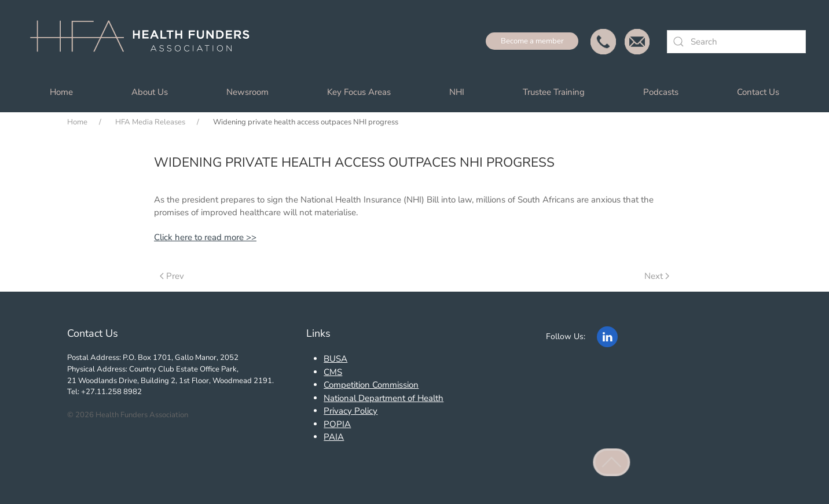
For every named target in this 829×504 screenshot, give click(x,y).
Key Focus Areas (359, 92)
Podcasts (661, 92)
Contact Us (758, 92)
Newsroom (247, 92)
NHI (457, 92)
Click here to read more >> (205, 237)
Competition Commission (371, 385)
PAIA (334, 437)
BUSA (335, 359)
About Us (150, 92)
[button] (612, 462)
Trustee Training (554, 92)
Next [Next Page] (657, 276)
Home (61, 92)
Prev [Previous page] (172, 276)
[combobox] (736, 42)
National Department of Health (384, 398)
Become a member (532, 41)
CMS (333, 372)
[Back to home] (145, 42)
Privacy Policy (351, 411)
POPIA (337, 424)
